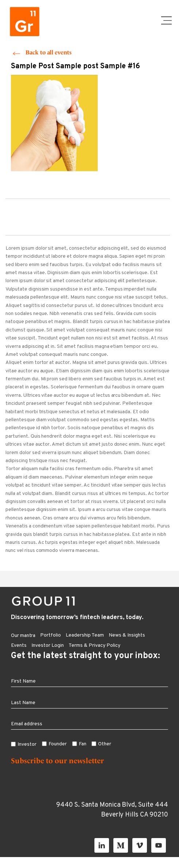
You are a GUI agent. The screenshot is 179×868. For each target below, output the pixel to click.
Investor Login (48, 646)
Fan (83, 744)
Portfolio (50, 635)
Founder (58, 744)
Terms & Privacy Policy (94, 646)
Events (19, 646)
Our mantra (23, 636)
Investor (27, 744)
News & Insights (127, 635)
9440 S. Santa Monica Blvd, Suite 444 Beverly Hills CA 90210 (112, 810)
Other (105, 744)
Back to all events (48, 52)
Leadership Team (85, 635)
